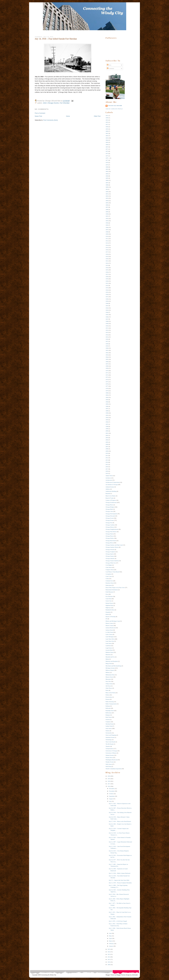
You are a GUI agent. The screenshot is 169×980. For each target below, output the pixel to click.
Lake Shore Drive (110, 639)
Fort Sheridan (65, 103)
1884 (107, 176)
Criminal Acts (109, 581)
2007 (107, 447)
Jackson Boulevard (110, 628)
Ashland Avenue (110, 487)
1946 (107, 317)
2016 (107, 467)
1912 (107, 241)
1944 (107, 312)
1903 (107, 221)
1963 (107, 355)
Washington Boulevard (111, 760)
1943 (107, 310)
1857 (107, 124)
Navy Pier (108, 681)
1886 (107, 180)
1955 (107, 337)
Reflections (109, 713)
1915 (107, 247)
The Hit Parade (110, 744)
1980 (107, 393)
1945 (107, 315)
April (110, 938)
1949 (107, 323)
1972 (107, 375)
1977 (107, 386)
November (112, 791)
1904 (107, 223)
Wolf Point (108, 766)
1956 (107, 339)
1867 (107, 147)
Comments (110, 68)
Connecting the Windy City (49, 975)
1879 (107, 165)
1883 (107, 174)
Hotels (107, 614)
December (112, 789)
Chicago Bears (109, 505)
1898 (107, 210)
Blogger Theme (110, 975)
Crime (107, 579)
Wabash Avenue (110, 755)
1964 (107, 357)
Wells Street (109, 764)
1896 (107, 205)
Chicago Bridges (110, 507)
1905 (107, 225)
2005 (107, 442)
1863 (107, 138)
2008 (107, 449)
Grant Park (108, 599)
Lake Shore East (110, 641)
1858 (107, 127)
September (112, 796)
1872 (107, 151)
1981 (107, 395)
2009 (107, 451)
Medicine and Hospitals (112, 661)
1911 (107, 239)
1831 (107, 115)
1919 (107, 256)
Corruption (108, 574)
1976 (107, 384)
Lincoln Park (109, 650)
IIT (106, 619)
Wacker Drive (109, 757)
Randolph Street (110, 711)
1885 (107, 178)
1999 (107, 429)
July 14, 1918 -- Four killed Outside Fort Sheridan (56, 39)
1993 (107, 420)
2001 (107, 433)
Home (68, 116)
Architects (108, 478)
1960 (107, 348)
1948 (107, 321)
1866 (107, 145)
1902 (107, 218)
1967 (107, 364)
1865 (107, 142)
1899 (107, 212)
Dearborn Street (110, 583)
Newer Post (38, 116)
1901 (107, 216)
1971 (107, 373)
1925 (107, 270)
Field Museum (109, 592)
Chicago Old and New (115, 106)
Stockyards (108, 733)
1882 (107, 171)
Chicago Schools (110, 549)
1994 (107, 422)
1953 (107, 332)
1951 (107, 328)
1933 (107, 288)
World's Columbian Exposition (114, 769)
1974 (107, 379)
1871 (107, 149)
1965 (107, 359)
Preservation (109, 697)
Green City (108, 601)
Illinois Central (109, 625)
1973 (107, 377)
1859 (107, 129)
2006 (107, 444)
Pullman (108, 706)
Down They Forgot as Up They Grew (115, 587)
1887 (107, 183)
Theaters (108, 746)
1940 (107, 303)
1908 (107, 232)
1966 (107, 362)
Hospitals (108, 612)
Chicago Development (111, 514)
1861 (107, 133)
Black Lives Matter (111, 496)
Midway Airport (110, 670)
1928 (107, 277)
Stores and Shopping (111, 735)
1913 (107, 243)
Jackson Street (109, 630)
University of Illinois (111, 753)
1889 (107, 187)
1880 (107, 167)
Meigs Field (109, 663)
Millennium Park (110, 675)
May (110, 936)
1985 (107, 404)
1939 (107, 301)
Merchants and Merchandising (113, 666)
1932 (107, 285)
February (111, 944)
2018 (107, 471)
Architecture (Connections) (113, 482)
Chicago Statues (110, 556)
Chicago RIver (109, 543)
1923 (107, 265)
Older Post (97, 116)
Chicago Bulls (109, 509)
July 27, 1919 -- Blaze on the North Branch (120, 821)
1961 (107, 350)
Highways (108, 608)
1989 (107, 411)
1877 (107, 160)
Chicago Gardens (110, 525)
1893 (107, 198)
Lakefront (108, 646)
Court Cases (109, 576)
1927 (107, 274)
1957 (107, 341)
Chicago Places (110, 536)
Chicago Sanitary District (112, 547)
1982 (107, 397)
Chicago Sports (110, 554)
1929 (107, 279)
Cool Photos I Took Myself (113, 572)
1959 (107, 346)
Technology (109, 740)
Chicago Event (109, 518)
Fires (107, 594)
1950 (107, 326)
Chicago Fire (109, 523)
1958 (107, 344)
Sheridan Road (109, 724)
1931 (107, 283)
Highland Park (109, 605)
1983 (107, 400)
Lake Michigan (110, 637)
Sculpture (108, 722)
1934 (107, 290)
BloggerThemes (121, 975)
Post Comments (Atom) (51, 120)
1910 (107, 236)
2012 (107, 458)
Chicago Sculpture (110, 552)
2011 (107, 455)
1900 (107, 214)
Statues (107, 731)
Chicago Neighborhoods (112, 529)
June (110, 933)
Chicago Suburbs (110, 558)
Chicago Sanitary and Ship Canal (114, 545)
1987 (107, 409)
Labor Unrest (109, 634)
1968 (107, 366)
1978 (107, 388)
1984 (107, 402)
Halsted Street (109, 603)
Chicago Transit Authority (112, 561)
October (111, 794)
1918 (45, 103)
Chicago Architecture (111, 502)
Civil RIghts (109, 565)
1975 (107, 382)
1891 (107, 194)
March (111, 941)
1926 (107, 272)
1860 (107, 131)
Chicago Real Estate (111, 541)
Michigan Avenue (110, 668)
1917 (107, 252)
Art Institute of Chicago (112, 485)
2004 (107, 440)
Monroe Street (109, 677)
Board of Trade (110, 498)
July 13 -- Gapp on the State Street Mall (119, 880)
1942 (107, 308)
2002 (107, 435)
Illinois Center (109, 623)
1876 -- (107, 158)
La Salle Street (109, 632)
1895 (107, 203)
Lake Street (109, 643)
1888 (107, 185)
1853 (107, 120)
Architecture (109, 480)
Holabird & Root (110, 610)
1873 (107, 153)
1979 (107, 391)
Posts (109, 65)
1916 (107, 250)
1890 (107, 192)
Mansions (108, 655)
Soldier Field (109, 726)
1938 (107, 299)
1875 (107, 156)
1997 (107, 424)
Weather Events (110, 762)
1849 (107, 118)
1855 (107, 122)
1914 (107, 245)
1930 (107, 281)
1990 (107, 413)
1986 (107, 406)
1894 (107, 201)
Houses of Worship (110, 617)
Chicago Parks (109, 534)
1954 (107, 335)
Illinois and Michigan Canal (113, 621)
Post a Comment (40, 113)
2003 (107, 438)
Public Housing (110, 702)
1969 (107, 368)
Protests (108, 699)
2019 (107, 473)
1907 (107, 230)
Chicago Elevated (110, 516)
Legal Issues (109, 648)
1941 (107, 306)
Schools (108, 719)
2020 (109, 776)
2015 (107, 464)
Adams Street (109, 476)
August (111, 799)
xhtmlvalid (135, 975)
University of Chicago (111, 751)
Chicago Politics (110, 538)
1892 (107, 196)
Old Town (108, 686)
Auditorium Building (111, 491)
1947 (107, 319)
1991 (107, 415)
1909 (107, 234)
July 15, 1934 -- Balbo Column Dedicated (119, 873)
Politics (108, 695)
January (111, 946)
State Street (109, 728)
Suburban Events (110, 737)
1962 (107, 353)
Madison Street (110, 652)
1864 (107, 140)
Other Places (109, 688)
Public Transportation (111, 704)
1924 (107, 268)
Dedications (109, 585)
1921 (107, 261)
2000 (107, 431)
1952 (107, 330)
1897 (107, 207)
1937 (107, 297)
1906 (107, 227)
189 (107, 189)
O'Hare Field (109, 684)
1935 (107, 292)
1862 (107, 136)
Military (108, 672)
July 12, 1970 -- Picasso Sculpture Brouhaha (120, 883)
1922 (107, 263)
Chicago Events (53, 103)
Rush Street (109, 717)
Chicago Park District (111, 532)
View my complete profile (114, 109)
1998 (107, 426)
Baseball (108, 493)
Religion (108, 715)
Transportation (109, 749)
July (110, 801)
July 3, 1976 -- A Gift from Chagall (118, 921)
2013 (107, 460)
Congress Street (110, 570)
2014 (107, 462)
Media (107, 659)
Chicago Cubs (109, 511)
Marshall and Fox (110, 657)
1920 (107, 259)
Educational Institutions (112, 590)
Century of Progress (111, 500)
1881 (107, 169)
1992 (107, 417)
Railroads (108, 708)
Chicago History (110, 527)
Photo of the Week (110, 693)
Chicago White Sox (111, 563)
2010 (107, 453)
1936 (107, 294)
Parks (107, 690)
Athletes (108, 489)
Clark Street (109, 567)
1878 (107, 162)
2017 (107, 469)
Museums (108, 679)
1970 (107, 371)
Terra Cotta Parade (110, 742)
